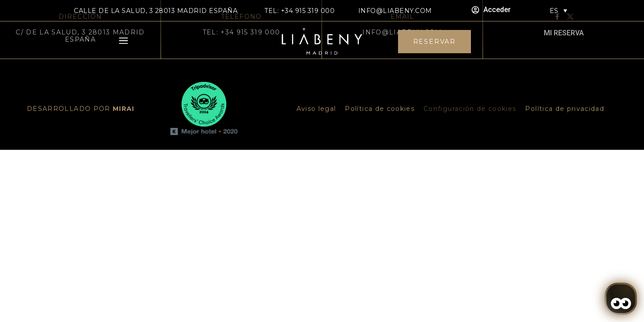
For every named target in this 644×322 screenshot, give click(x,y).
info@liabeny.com (395, 11)
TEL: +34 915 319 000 (299, 11)
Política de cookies (380, 109)
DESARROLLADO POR (81, 109)
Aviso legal (316, 109)
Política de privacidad (565, 109)
